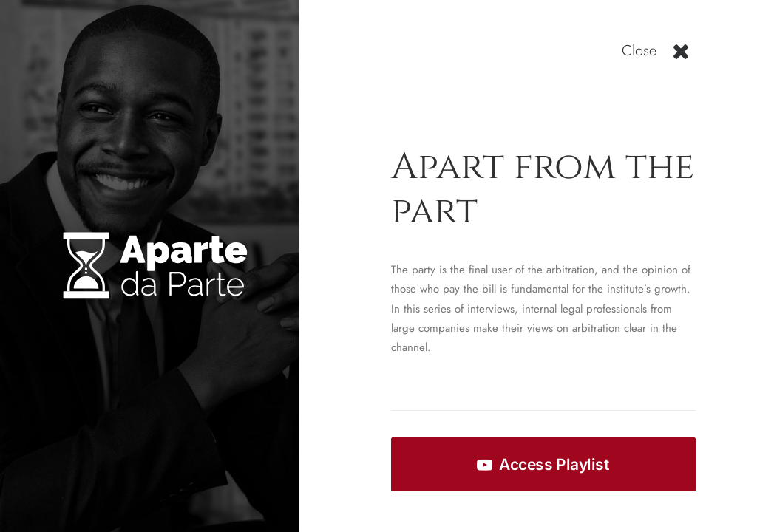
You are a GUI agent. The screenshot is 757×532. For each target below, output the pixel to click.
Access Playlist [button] (543, 464)
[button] (681, 57)
